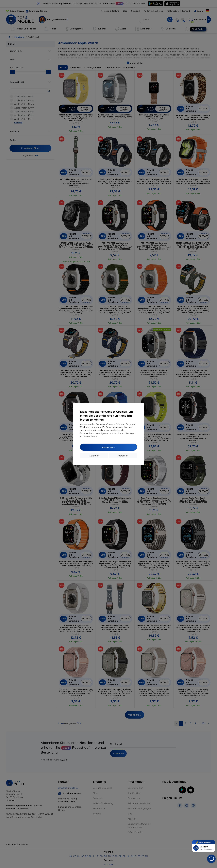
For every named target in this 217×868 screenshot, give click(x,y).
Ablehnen (94, 456)
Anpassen (123, 456)
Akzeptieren (109, 447)
